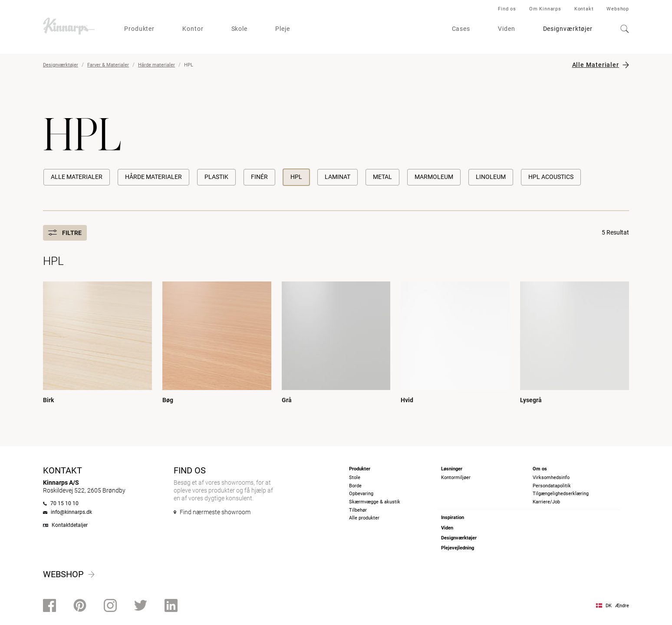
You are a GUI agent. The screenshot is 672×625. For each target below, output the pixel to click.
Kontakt (584, 9)
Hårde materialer (156, 65)
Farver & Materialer (108, 65)
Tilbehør (358, 510)
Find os (507, 9)
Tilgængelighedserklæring (561, 494)
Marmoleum (434, 177)
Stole (355, 478)
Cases (461, 29)
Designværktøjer (568, 29)
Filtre (65, 233)
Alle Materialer (596, 65)
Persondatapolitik (552, 486)
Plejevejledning (458, 548)
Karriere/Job (546, 502)
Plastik (216, 177)
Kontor (193, 29)
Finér (259, 177)
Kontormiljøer (456, 478)
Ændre (622, 606)
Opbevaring (361, 494)
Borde (355, 486)
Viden (507, 29)
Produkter (139, 29)
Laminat (338, 177)
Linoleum (491, 177)
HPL (296, 177)
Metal (382, 177)
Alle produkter (364, 518)
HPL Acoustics (551, 177)
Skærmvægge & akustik (375, 502)
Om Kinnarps (545, 9)
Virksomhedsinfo (551, 478)
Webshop (618, 9)
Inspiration (453, 518)
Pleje (283, 29)
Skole (240, 29)
